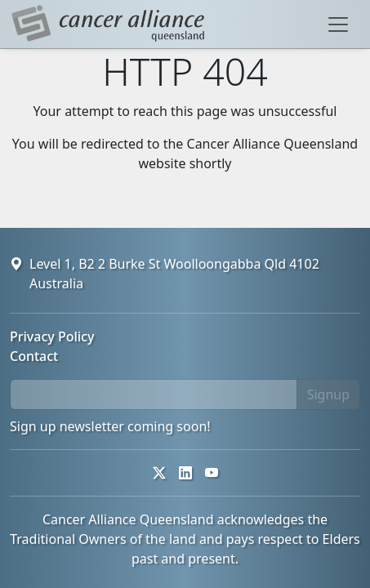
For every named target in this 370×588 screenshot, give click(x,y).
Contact (34, 356)
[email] (154, 394)
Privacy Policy (52, 336)
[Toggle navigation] (338, 24)
